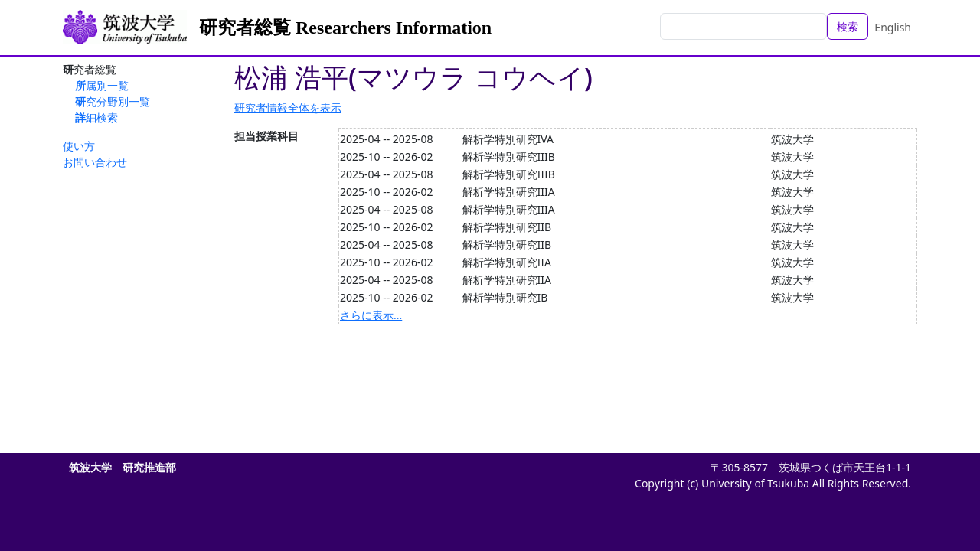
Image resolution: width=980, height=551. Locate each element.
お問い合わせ (95, 162)
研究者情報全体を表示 (288, 108)
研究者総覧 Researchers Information (345, 28)
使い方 (79, 146)
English (893, 27)
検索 (848, 26)
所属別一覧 (102, 85)
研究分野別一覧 (113, 101)
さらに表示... (371, 315)
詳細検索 (96, 117)
